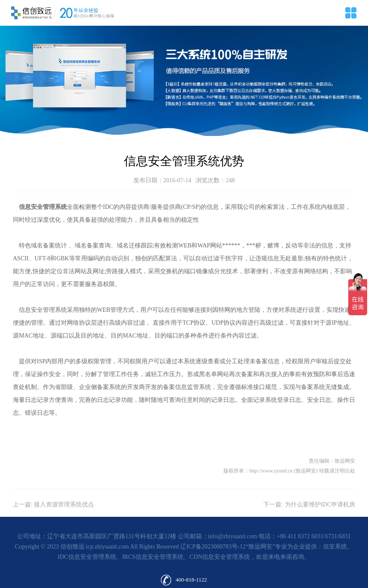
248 (230, 180)
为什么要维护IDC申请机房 (320, 519)
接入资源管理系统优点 (64, 519)
